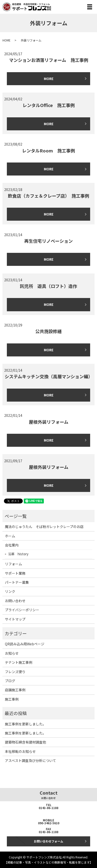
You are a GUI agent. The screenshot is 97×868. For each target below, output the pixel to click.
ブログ (10, 681)
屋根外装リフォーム (49, 422)
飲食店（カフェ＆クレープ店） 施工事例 (48, 196)
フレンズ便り (15, 672)
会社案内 (12, 545)
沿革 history (18, 554)
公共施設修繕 (48, 331)
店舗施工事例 (15, 690)
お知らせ (12, 653)
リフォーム (13, 564)
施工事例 (12, 699)
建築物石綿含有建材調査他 (25, 742)
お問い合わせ (15, 601)
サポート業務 (15, 573)
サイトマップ (15, 619)
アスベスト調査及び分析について (30, 760)
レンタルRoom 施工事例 (48, 150)
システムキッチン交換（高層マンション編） (49, 376)
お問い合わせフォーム (48, 841)
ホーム (10, 536)
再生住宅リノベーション (48, 241)
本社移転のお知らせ (20, 751)
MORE (49, 79)
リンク (10, 591)
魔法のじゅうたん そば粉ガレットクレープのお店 (44, 527)
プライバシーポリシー (22, 610)
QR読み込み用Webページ (25, 644)
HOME (6, 40)
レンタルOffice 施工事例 (49, 105)
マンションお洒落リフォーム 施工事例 (49, 60)
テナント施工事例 (19, 662)
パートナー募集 (17, 582)
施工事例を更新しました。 (25, 724)
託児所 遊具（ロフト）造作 (48, 286)
